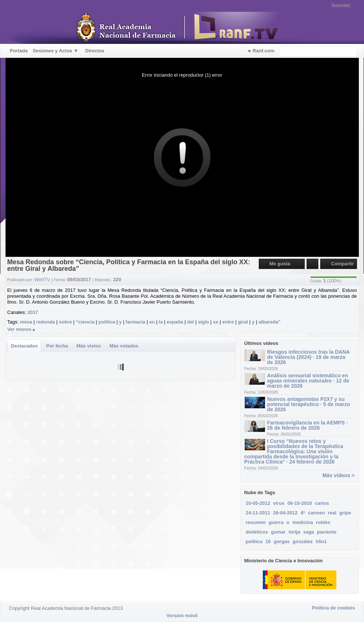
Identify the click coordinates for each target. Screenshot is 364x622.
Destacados (24, 346)
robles (323, 522)
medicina (303, 522)
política (107, 322)
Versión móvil (182, 616)
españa (175, 322)
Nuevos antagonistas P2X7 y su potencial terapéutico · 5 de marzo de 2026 (309, 404)
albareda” (269, 322)
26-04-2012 (285, 513)
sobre (65, 322)
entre (228, 322)
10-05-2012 (258, 503)
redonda (45, 322)
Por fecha (57, 346)
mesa (26, 322)
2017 (33, 312)
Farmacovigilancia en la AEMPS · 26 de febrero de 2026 (308, 425)
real (332, 513)
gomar (278, 532)
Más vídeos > (339, 475)
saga (309, 532)
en (152, 322)
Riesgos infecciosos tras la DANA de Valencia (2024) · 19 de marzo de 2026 (308, 357)
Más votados (124, 346)
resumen (256, 522)
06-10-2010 (300, 503)
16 (268, 541)
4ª (303, 513)
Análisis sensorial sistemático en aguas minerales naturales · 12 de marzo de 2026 (308, 381)
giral (243, 322)
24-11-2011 (258, 513)
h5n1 (321, 541)
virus (279, 503)
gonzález (303, 541)
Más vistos (89, 346)
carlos (322, 503)
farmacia (135, 322)
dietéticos (257, 532)
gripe (345, 513)
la (161, 322)
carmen (317, 513)
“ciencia (85, 322)
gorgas (281, 541)
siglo (204, 322)
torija (294, 532)
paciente (327, 532)
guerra (276, 522)
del (190, 322)
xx (216, 322)
